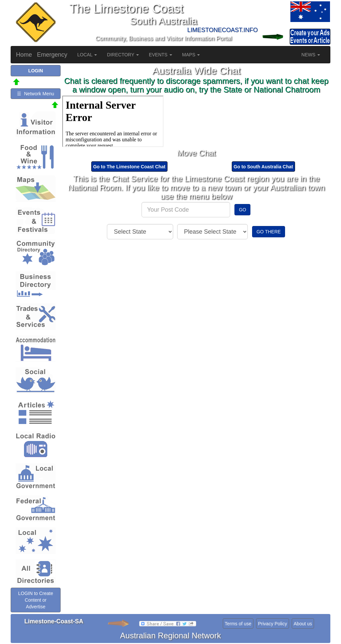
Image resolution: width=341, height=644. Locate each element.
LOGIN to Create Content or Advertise (35, 600)
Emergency (52, 55)
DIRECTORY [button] (123, 55)
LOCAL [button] (87, 55)
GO (242, 210)
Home (24, 55)
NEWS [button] (311, 55)
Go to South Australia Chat (263, 167)
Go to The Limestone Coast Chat (129, 167)
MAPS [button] (191, 55)
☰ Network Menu (35, 94)
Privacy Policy (273, 624)
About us (303, 624)
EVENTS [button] (161, 55)
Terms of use (238, 624)
